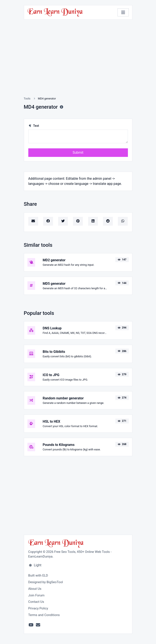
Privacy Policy (38, 608)
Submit (78, 153)
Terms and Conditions (44, 615)
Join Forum (36, 595)
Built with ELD (38, 575)
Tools (27, 99)
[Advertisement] (78, 63)
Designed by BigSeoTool (46, 582)
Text (34, 126)
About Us (35, 589)
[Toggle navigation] (123, 12)
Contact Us (36, 602)
